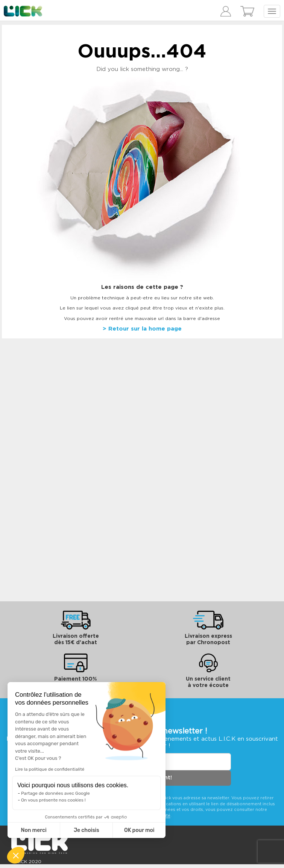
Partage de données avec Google (55, 793)
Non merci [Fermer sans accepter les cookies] (33, 830)
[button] (16, 855)
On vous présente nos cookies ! (53, 800)
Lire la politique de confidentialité (50, 769)
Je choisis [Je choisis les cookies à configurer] (87, 830)
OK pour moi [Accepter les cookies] (139, 830)
